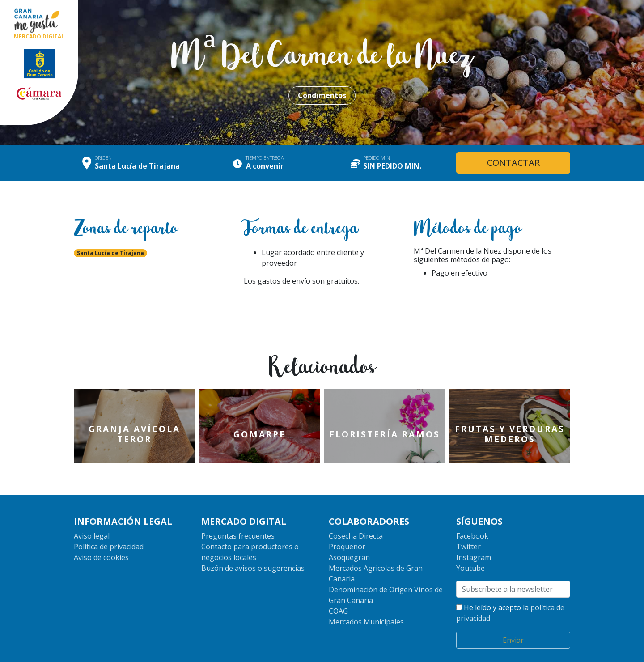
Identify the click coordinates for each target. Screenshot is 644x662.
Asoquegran (349, 529)
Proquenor (347, 518)
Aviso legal (92, 507)
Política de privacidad (109, 518)
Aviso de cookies (101, 529)
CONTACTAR (513, 163)
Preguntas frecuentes (238, 507)
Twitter (468, 518)
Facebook (472, 507)
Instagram (474, 529)
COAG (338, 582)
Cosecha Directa (356, 507)
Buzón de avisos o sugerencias (253, 539)
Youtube (470, 539)
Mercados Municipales (366, 593)
